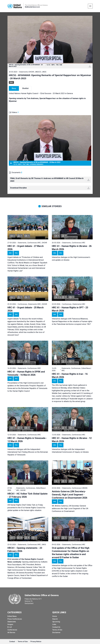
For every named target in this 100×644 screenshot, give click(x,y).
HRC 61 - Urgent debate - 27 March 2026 (26, 248)
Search (55, 619)
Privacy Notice (36, 642)
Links (54, 624)
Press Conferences (15, 619)
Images (10, 624)
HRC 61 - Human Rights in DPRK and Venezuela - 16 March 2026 (26, 373)
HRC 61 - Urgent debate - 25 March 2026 (26, 309)
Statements (12, 622)
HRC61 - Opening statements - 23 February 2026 (25, 550)
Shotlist (25, 88)
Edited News (12, 616)
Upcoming (56, 622)
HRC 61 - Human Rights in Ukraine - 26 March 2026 (72, 248)
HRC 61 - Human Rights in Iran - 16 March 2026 (70, 376)
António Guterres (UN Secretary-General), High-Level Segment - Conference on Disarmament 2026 (70, 495)
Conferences (12, 630)
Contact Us (56, 627)
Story (14, 88)
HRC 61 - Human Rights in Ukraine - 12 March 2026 (72, 440)
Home (55, 616)
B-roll (10, 627)
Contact (12, 642)
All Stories (11, 632)
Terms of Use (57, 630)
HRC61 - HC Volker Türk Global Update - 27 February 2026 (27, 495)
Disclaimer (56, 632)
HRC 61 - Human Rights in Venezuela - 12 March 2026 (27, 440)
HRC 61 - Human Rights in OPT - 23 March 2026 (70, 309)
